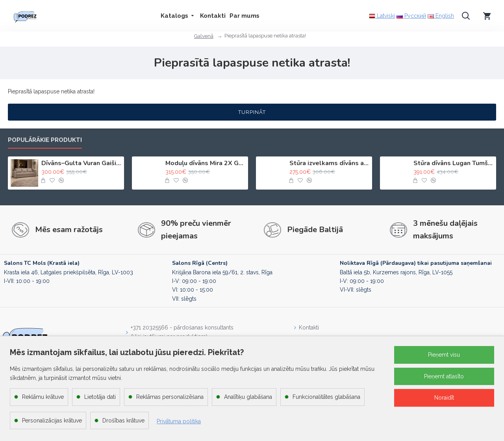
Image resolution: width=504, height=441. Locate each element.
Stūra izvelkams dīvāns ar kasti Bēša (329, 163)
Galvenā (204, 36)
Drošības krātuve (123, 421)
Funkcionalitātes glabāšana (326, 397)
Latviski (382, 16)
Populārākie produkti (45, 140)
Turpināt (252, 112)
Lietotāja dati (100, 397)
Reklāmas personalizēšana (170, 397)
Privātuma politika (179, 421)
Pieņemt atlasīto (444, 376)
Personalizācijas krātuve (52, 421)
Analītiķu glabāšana (248, 397)
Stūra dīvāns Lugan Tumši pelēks (453, 163)
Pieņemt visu (444, 355)
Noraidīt (444, 398)
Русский (411, 16)
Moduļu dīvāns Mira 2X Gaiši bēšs (205, 163)
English (441, 16)
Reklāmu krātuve (43, 397)
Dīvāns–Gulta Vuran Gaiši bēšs (81, 163)
